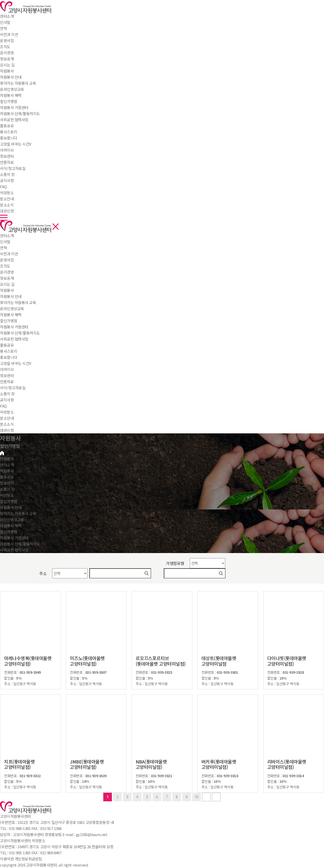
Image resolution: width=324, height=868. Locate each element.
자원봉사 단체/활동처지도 (20, 333)
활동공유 (7, 126)
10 (197, 797)
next (206, 797)
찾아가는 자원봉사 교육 (18, 302)
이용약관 (7, 859)
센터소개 (7, 16)
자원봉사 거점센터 (14, 327)
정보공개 (7, 278)
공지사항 (7, 400)
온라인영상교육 (12, 308)
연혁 (3, 248)
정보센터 (7, 156)
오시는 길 (7, 284)
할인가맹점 (9, 321)
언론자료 (7, 382)
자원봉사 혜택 (11, 315)
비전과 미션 (9, 254)
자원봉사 (7, 71)
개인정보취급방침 (28, 859)
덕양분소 (7, 193)
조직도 (5, 266)
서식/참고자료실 (13, 388)
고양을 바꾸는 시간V (16, 363)
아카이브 (7, 369)
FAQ (3, 406)
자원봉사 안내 (11, 296)
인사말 (5, 242)
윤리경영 (7, 272)
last (216, 797)
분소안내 (7, 418)
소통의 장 (7, 174)
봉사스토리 (9, 351)
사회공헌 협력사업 (14, 339)
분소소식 (7, 424)
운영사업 (7, 260)
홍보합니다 (9, 357)
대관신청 (7, 430)
